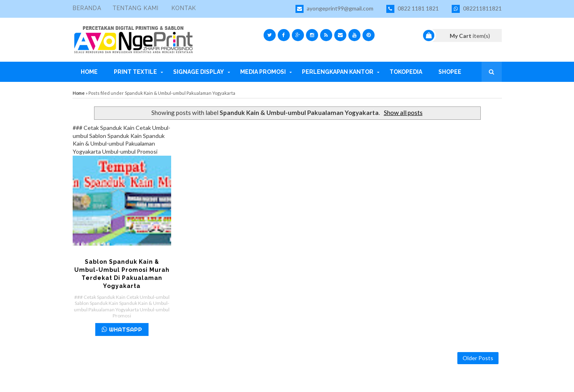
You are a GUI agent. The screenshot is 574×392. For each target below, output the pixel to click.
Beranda (87, 8)
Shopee (450, 72)
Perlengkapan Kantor (338, 72)
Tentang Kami (136, 8)
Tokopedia (406, 72)
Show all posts (403, 113)
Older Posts (478, 358)
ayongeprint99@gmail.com (334, 9)
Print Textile (135, 72)
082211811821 (477, 9)
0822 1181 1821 (413, 9)
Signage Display (199, 72)
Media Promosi (263, 72)
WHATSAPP (122, 329)
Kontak (184, 8)
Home (89, 72)
